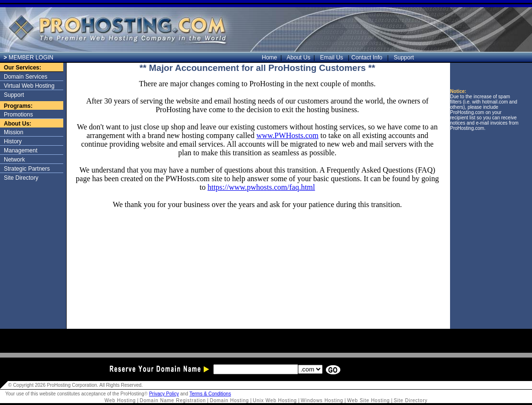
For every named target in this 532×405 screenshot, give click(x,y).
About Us (301, 58)
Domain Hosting (230, 400)
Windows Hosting (322, 400)
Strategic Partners (27, 169)
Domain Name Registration (173, 400)
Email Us (332, 58)
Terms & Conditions (210, 394)
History (13, 141)
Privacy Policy (164, 394)
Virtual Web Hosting (29, 86)
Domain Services (26, 77)
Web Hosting (120, 400)
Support (402, 58)
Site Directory (21, 178)
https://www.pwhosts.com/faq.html (261, 187)
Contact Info (368, 58)
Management (21, 150)
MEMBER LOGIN (29, 58)
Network (14, 160)
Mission (14, 132)
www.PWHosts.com (288, 135)
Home (272, 58)
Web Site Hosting (368, 400)
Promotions (18, 115)
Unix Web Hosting (275, 400)
